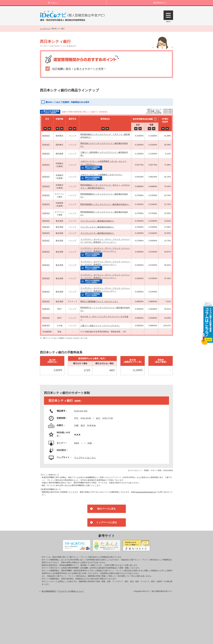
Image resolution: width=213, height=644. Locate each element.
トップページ (45, 29)
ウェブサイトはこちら (85, 458)
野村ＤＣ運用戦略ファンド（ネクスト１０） (99, 301)
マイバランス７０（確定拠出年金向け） (98, 233)
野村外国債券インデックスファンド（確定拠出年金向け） (105, 204)
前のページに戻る (106, 509)
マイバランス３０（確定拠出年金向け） (98, 221)
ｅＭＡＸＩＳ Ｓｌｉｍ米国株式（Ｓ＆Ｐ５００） (102, 175)
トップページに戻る (107, 522)
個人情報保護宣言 (49, 591)
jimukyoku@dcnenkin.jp (146, 492)
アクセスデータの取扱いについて (71, 591)
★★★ (77, 434)
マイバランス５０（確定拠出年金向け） (98, 227)
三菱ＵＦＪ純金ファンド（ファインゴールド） (100, 326)
